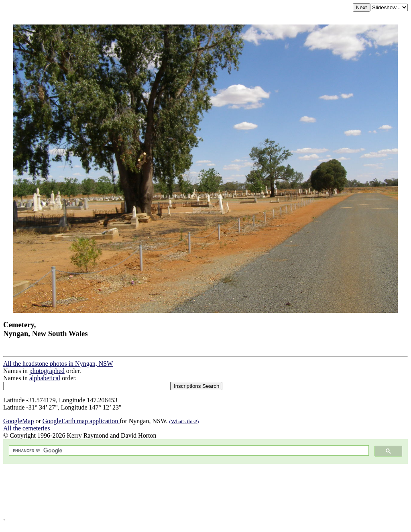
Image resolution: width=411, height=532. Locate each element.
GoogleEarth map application (81, 421)
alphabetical (45, 378)
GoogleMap (18, 421)
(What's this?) (184, 421)
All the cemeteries (26, 428)
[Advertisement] (205, 491)
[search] (188, 451)
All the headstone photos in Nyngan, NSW (58, 364)
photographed (47, 371)
